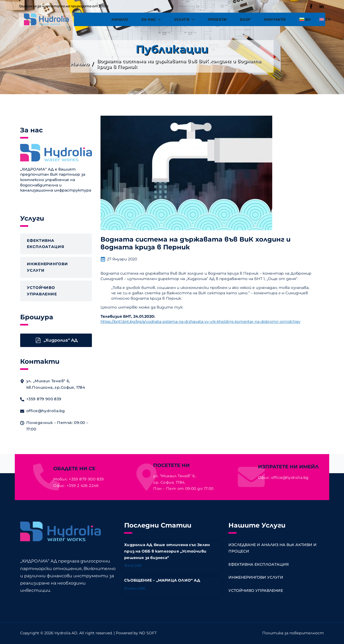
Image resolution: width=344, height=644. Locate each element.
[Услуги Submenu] (195, 20)
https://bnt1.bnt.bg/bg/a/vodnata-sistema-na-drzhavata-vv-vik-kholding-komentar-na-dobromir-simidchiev (200, 321)
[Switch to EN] (322, 20)
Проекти (217, 19)
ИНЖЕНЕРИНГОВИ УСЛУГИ (256, 577)
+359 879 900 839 (86, 479)
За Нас (148, 19)
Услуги (182, 19)
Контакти (275, 19)
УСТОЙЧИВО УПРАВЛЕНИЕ (256, 590)
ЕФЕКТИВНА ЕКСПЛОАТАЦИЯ (259, 564)
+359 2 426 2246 (83, 486)
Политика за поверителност (293, 633)
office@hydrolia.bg (290, 477)
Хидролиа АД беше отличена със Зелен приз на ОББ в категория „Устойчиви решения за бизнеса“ (167, 551)
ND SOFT (148, 633)
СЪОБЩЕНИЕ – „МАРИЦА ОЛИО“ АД (162, 580)
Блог (245, 19)
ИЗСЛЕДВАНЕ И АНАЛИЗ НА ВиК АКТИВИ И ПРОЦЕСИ (273, 548)
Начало (120, 19)
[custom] (311, 6)
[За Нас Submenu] (162, 20)
